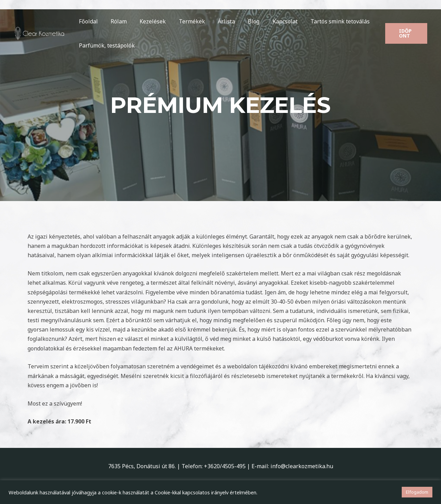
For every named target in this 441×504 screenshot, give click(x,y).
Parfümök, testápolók (106, 45)
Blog (244, 21)
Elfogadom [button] (417, 492)
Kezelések (148, 21)
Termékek (185, 21)
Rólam (116, 21)
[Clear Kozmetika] (40, 33)
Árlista (218, 21)
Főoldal (87, 21)
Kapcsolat (273, 21)
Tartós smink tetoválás (326, 21)
